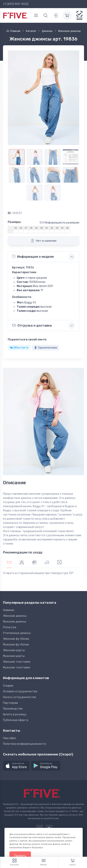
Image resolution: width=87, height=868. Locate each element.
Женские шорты (14, 650)
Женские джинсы (15, 616)
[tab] (22, 563)
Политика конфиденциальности (24, 744)
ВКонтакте (19, 348)
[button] (16, 766)
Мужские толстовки (17, 668)
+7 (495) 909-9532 (16, 4)
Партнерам (10, 703)
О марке (8, 686)
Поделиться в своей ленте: (27, 340)
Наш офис (10, 738)
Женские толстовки (17, 662)
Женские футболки (16, 639)
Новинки (9, 610)
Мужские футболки (16, 645)
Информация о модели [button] (33, 257)
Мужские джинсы (15, 622)
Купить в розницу (15, 714)
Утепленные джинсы (17, 633)
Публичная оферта (16, 720)
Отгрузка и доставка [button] (32, 325)
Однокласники (46, 348)
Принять (20, 856)
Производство (13, 709)
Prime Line (10, 627)
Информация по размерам (60, 222)
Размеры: (15, 222)
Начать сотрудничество (20, 697)
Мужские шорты (14, 656)
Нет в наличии (43, 241)
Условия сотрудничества (20, 691)
